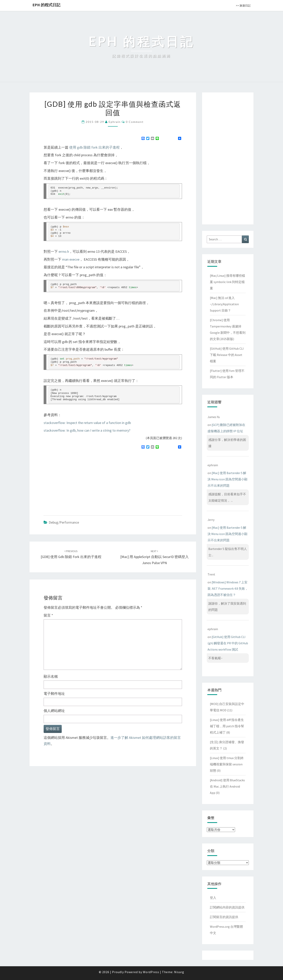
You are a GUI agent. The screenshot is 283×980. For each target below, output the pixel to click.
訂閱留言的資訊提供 (224, 917)
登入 (213, 898)
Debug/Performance (64, 522)
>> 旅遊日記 (243, 6)
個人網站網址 (54, 711)
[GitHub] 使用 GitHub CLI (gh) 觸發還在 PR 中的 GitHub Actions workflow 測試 (228, 643)
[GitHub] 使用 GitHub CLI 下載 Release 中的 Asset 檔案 (227, 355)
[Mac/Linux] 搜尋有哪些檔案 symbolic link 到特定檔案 (227, 282)
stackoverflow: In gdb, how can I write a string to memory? (87, 430)
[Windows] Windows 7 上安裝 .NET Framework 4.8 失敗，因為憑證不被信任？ (228, 588)
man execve (71, 259)
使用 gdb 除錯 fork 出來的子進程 (94, 147)
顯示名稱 (51, 676)
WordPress (151, 972)
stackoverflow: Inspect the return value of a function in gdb (87, 423)
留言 (48, 615)
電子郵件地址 (54, 694)
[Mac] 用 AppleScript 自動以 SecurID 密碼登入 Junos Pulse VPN (154, 557)
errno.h (64, 251)
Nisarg (179, 972)
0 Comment (135, 122)
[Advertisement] (77, 481)
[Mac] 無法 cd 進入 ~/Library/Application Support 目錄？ (224, 304)
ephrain (115, 122)
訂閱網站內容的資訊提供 (227, 907)
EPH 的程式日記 (46, 5)
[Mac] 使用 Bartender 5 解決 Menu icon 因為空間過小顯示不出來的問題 (227, 479)
